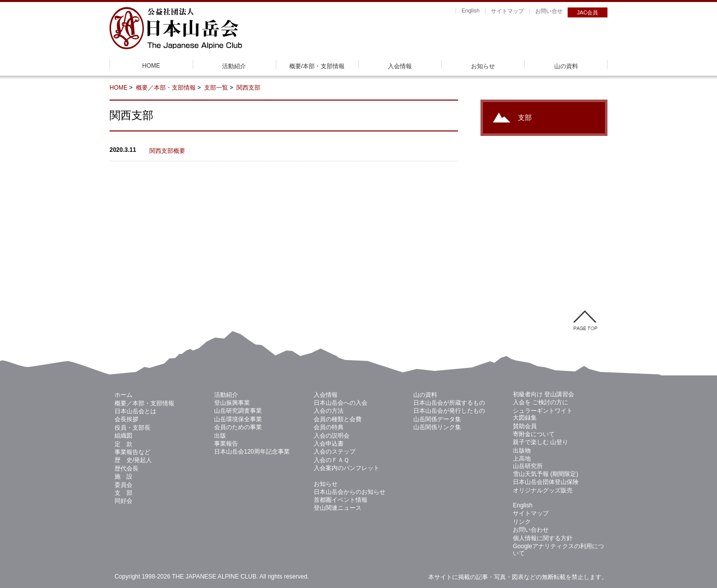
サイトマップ (507, 11)
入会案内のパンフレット (347, 468)
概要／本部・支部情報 (166, 88)
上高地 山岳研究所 (528, 462)
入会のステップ (335, 452)
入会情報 (400, 66)
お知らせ (483, 66)
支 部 (123, 493)
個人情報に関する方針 (543, 538)
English (471, 10)
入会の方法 (329, 411)
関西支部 (248, 88)
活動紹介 (234, 66)
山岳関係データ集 (437, 419)
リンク (522, 522)
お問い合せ (549, 11)
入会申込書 (329, 444)
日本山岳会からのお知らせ (350, 492)
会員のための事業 (238, 427)
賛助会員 (525, 426)
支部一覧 (216, 88)
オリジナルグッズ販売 (543, 490)
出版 (220, 436)
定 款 (123, 444)
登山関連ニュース (338, 508)
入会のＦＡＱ (331, 460)
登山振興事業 (232, 403)
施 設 (123, 476)
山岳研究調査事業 (238, 411)
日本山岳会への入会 (341, 403)
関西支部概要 (167, 151)
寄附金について (534, 434)
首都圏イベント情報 (341, 500)
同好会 (123, 501)
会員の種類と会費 (338, 419)
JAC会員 (588, 12)
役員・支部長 (132, 428)
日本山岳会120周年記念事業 (252, 452)
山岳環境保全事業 (238, 419)
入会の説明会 (332, 436)
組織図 (123, 436)
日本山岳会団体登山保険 (546, 482)
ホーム (123, 395)
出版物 (522, 451)
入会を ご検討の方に (540, 402)
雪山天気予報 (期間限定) (545, 474)
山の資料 (566, 66)
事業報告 (226, 444)
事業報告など (132, 452)
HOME (151, 66)
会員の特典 (329, 427)
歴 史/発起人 (133, 460)
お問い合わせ (531, 530)
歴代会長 (126, 469)
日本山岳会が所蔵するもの (449, 403)
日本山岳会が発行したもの (449, 411)
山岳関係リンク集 (437, 427)
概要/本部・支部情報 (317, 66)
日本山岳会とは (135, 411)
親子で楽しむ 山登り (540, 442)
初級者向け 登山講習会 (543, 394)
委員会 (123, 485)
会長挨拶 (126, 419)
